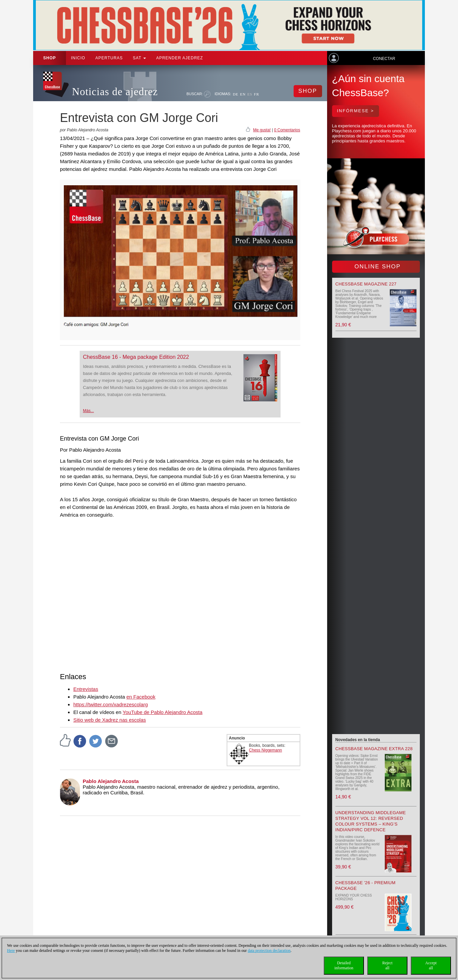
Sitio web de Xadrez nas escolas (110, 720)
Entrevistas (86, 689)
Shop (50, 58)
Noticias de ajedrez (115, 92)
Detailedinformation (344, 965)
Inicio (78, 58)
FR (257, 94)
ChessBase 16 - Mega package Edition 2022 (136, 357)
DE (236, 94)
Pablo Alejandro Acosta (111, 781)
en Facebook (141, 697)
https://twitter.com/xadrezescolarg (111, 704)
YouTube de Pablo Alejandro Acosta (162, 712)
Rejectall (388, 965)
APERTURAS (109, 58)
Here (11, 951)
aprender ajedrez (179, 58)
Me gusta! (262, 130)
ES (250, 94)
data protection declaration (269, 951)
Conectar (384, 59)
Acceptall (431, 965)
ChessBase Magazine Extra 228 (374, 749)
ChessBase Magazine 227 (366, 284)
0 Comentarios (287, 130)
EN (243, 94)
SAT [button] (140, 58)
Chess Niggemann (266, 750)
